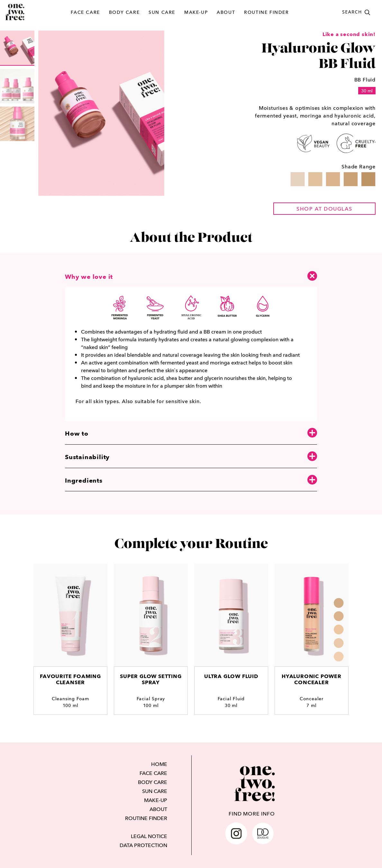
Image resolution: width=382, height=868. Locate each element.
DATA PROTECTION (143, 845)
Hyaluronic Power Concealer (312, 679)
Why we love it (191, 276)
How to (191, 433)
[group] (17, 48)
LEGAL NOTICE (149, 836)
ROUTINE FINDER (266, 12)
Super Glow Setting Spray (151, 679)
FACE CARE (85, 12)
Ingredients (191, 480)
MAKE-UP (196, 12)
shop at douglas (324, 209)
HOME (159, 764)
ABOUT (226, 12)
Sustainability (191, 457)
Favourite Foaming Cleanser (70, 679)
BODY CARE (124, 12)
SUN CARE (162, 12)
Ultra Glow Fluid (231, 676)
